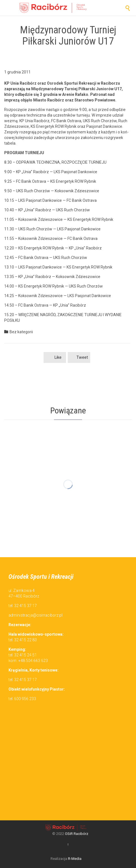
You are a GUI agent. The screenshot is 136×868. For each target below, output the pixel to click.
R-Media (75, 859)
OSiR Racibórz (77, 834)
